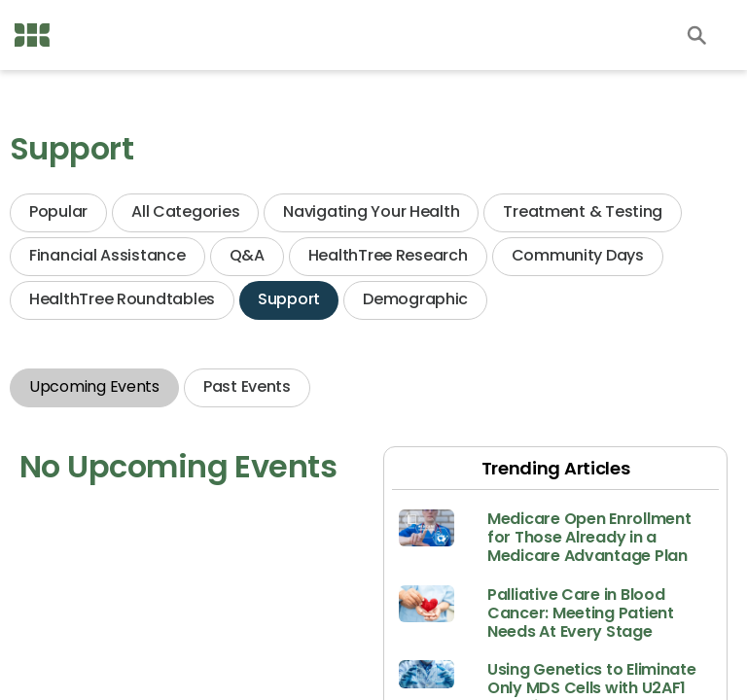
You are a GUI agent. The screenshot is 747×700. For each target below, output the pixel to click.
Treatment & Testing (583, 211)
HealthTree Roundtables (122, 299)
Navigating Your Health (371, 211)
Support (289, 299)
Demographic (415, 299)
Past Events (247, 386)
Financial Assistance (107, 255)
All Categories (185, 211)
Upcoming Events (94, 386)
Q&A (247, 255)
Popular (58, 211)
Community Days (578, 255)
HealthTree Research (388, 255)
